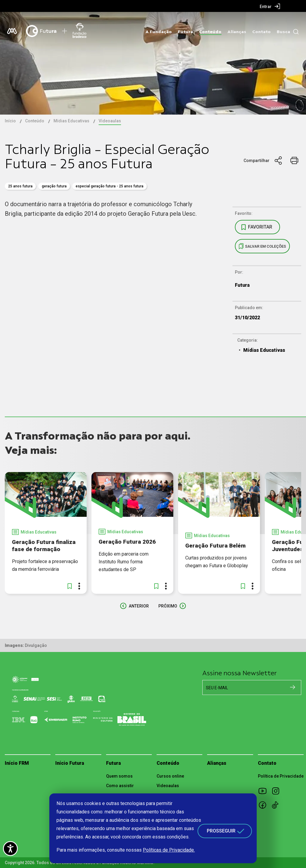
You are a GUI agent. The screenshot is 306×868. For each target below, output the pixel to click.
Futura (185, 32)
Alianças (237, 32)
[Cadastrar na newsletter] (293, 687)
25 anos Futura (20, 186)
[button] (70, 586)
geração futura (54, 186)
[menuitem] (270, 6)
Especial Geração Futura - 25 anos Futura (110, 186)
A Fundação (159, 32)
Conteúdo (210, 32)
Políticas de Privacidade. (169, 850)
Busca (283, 32)
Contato (261, 32)
